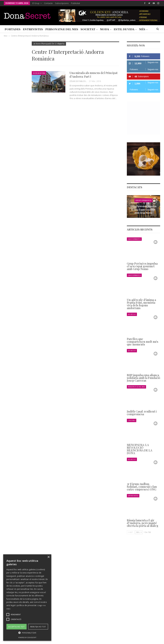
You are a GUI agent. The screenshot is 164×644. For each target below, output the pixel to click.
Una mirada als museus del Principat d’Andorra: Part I (94, 75)
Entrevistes (33, 29)
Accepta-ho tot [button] (16, 627)
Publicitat (76, 3)
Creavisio (156, 639)
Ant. (131, 532)
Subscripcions (62, 3)
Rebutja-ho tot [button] (38, 627)
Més (142, 29)
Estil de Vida (124, 29)
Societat (88, 29)
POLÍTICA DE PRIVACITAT (79, 632)
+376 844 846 (123, 605)
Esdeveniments (143, 200)
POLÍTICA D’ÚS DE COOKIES (124, 632)
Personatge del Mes (62, 29)
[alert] (27, 598)
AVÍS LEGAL (101, 632)
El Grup (36, 3)
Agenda (8, 138)
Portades (13, 29)
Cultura (132, 420)
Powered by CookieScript (27, 638)
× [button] (48, 557)
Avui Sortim (39, 73)
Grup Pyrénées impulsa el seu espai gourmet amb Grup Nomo (143, 210)
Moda (105, 29)
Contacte (48, 3)
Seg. (139, 532)
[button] (27, 633)
